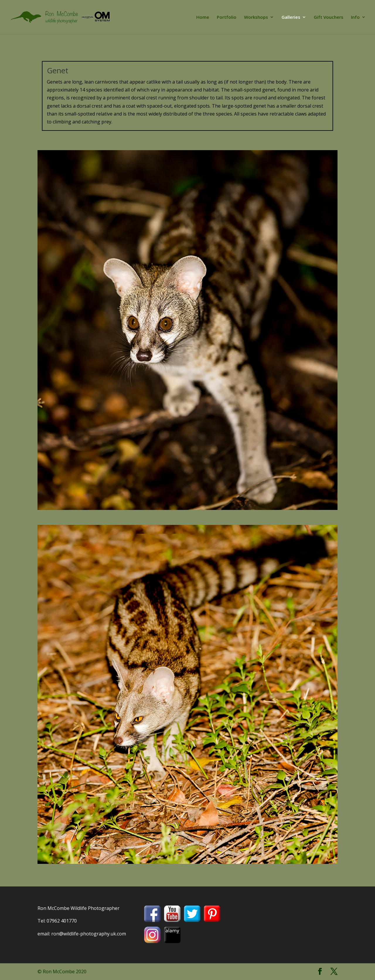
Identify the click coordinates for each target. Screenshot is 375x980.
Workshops (256, 17)
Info (355, 17)
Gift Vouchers (329, 17)
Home (203, 17)
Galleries (291, 17)
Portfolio (227, 17)
